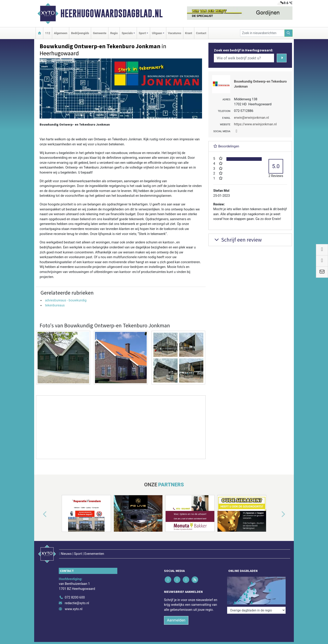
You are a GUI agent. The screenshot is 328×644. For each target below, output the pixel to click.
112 (48, 33)
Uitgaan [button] (157, 33)
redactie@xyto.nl (77, 603)
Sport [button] (142, 33)
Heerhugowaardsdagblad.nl (111, 13)
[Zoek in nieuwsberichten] (262, 33)
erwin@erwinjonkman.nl (251, 118)
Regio (114, 33)
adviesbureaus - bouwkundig (66, 300)
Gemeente (100, 33)
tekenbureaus (55, 305)
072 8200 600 (75, 597)
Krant (189, 33)
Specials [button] (127, 33)
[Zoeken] (289, 33)
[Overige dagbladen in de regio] (256, 610)
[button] (40, 514)
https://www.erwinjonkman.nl (255, 124)
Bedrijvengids (80, 33)
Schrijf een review (237, 240)
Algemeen (61, 33)
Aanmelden (176, 620)
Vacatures (175, 33)
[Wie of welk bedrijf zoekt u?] (244, 58)
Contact (201, 33)
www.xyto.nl (73, 609)
